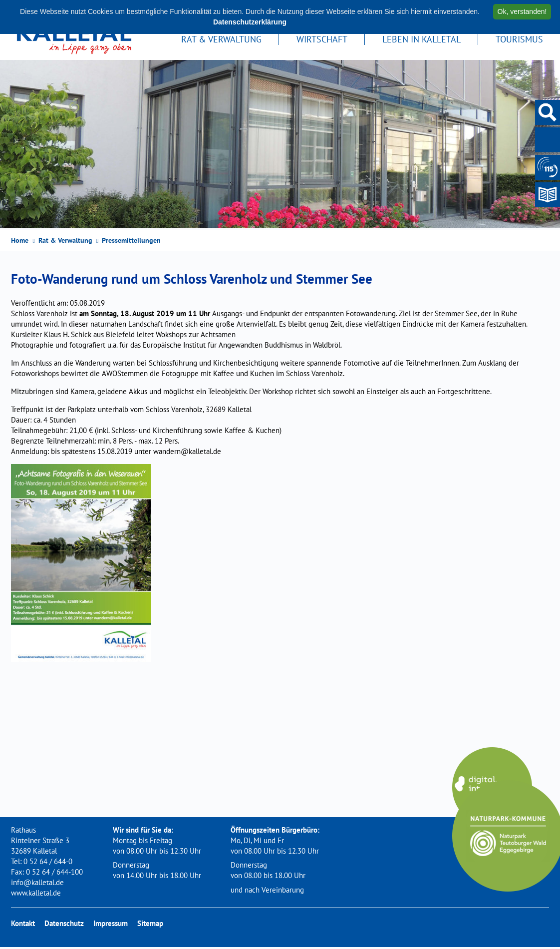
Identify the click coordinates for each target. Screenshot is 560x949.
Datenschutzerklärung (250, 22)
